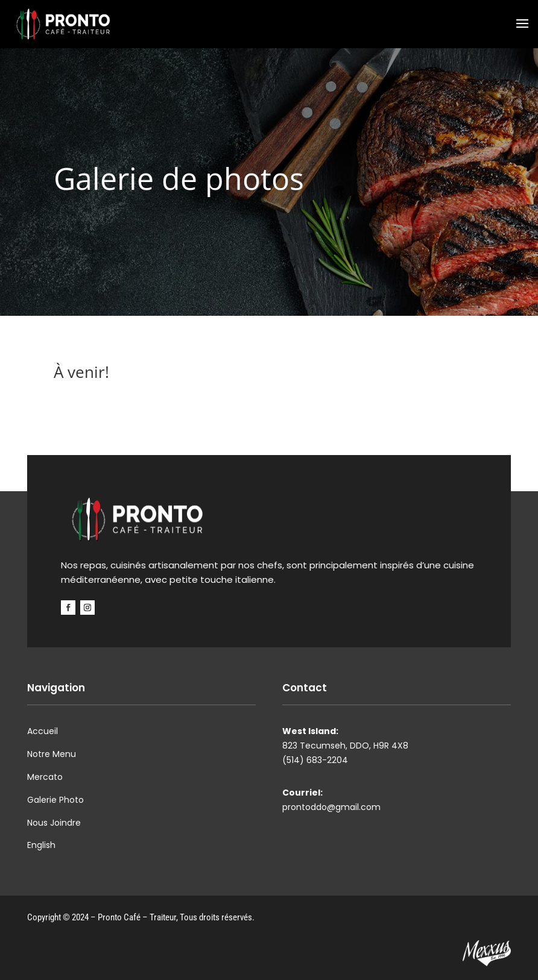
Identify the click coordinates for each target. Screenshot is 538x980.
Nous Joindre (54, 823)
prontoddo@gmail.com (331, 807)
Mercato (45, 777)
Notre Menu (52, 754)
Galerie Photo (55, 800)
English (41, 845)
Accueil (43, 731)
